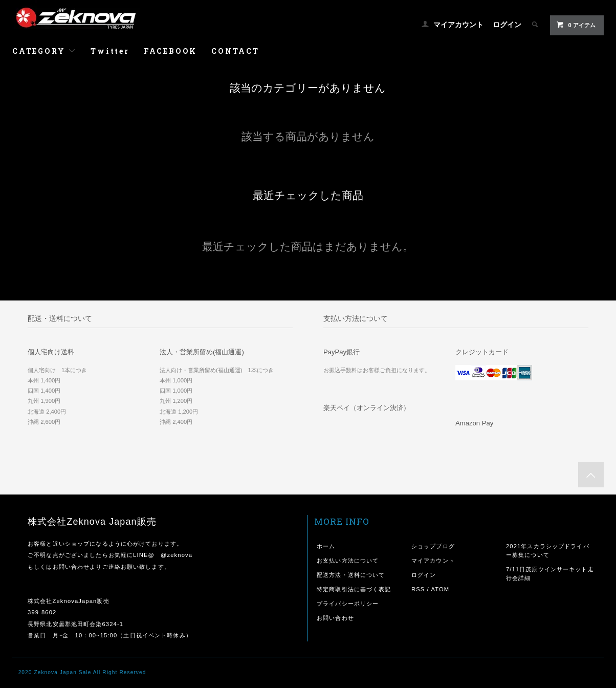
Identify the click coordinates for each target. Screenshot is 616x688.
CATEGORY (44, 51)
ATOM (440, 589)
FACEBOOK (170, 51)
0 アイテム (576, 25)
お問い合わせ (335, 618)
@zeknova (177, 555)
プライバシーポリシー (348, 604)
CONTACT (235, 51)
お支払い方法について (348, 561)
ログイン (507, 25)
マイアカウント (458, 25)
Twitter (110, 51)
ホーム (326, 546)
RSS (418, 589)
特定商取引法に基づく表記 (354, 589)
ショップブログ (433, 546)
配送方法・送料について (351, 575)
